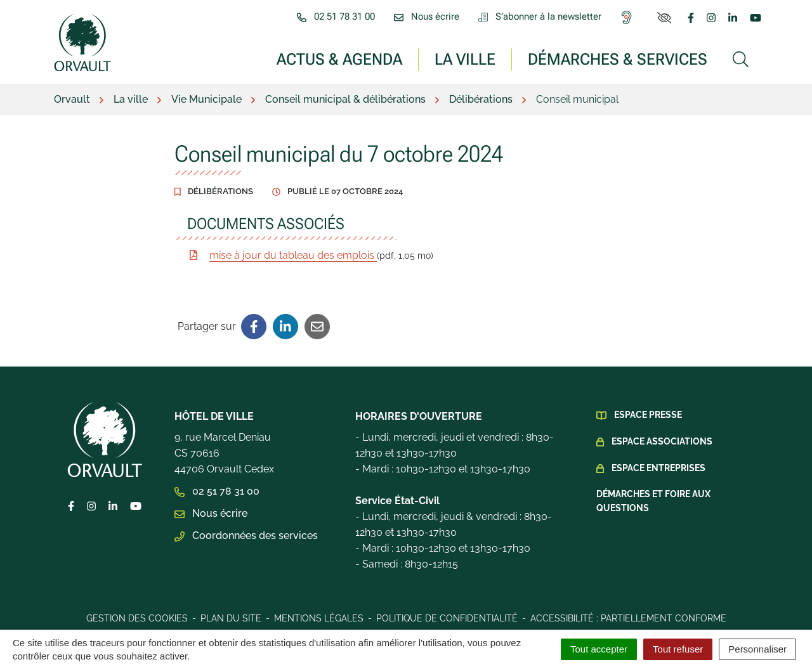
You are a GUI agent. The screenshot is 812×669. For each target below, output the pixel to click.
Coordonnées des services (246, 536)
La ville (465, 59)
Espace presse (648, 415)
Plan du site (231, 618)
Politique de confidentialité (447, 618)
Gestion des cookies (137, 618)
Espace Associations (662, 441)
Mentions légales (319, 618)
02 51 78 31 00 (217, 491)
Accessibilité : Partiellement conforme (628, 618)
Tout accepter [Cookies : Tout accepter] (599, 649)
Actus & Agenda (339, 59)
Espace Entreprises (658, 468)
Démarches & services (618, 59)
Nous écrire (211, 513)
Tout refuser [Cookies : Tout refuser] (678, 649)
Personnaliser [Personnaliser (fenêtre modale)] (757, 649)
